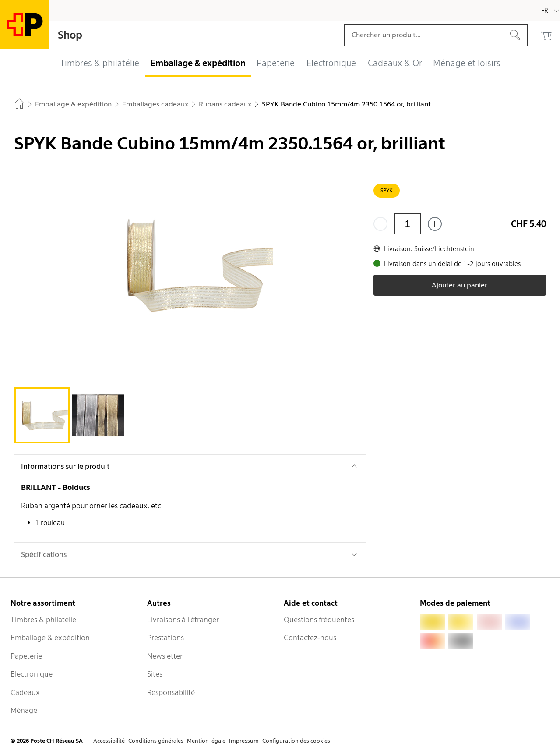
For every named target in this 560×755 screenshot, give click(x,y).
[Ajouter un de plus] (435, 224)
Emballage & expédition (50, 638)
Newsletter (165, 656)
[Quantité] (408, 224)
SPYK (387, 190)
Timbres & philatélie (43, 620)
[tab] (42, 415)
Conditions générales (156, 741)
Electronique (32, 674)
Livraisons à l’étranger (183, 620)
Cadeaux (25, 692)
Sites (155, 674)
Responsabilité (171, 692)
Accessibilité (109, 741)
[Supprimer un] (380, 224)
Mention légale (206, 741)
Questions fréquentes (319, 620)
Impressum (244, 741)
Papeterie (26, 656)
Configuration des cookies (296, 741)
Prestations (166, 638)
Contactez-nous (310, 638)
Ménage (24, 710)
